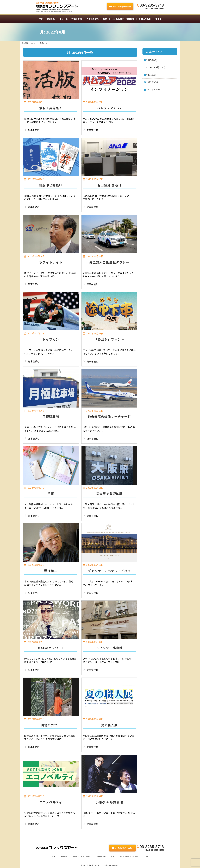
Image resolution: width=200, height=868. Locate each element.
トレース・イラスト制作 (71, 19)
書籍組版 (51, 19)
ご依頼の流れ (93, 19)
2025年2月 (154, 67)
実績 (105, 19)
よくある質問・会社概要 (123, 19)
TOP (41, 19)
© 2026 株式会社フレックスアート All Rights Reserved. (100, 865)
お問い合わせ (145, 19)
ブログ (158, 19)
